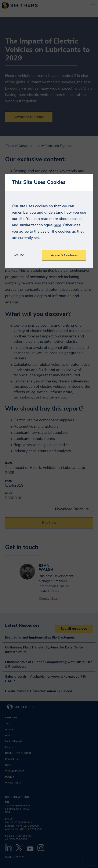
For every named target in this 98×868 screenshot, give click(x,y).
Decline (18, 255)
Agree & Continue (64, 255)
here (57, 225)
